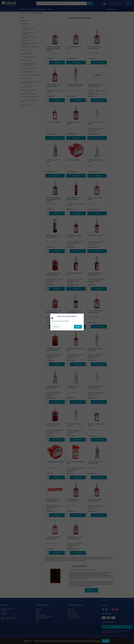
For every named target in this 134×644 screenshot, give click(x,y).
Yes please (78, 327)
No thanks (56, 327)
